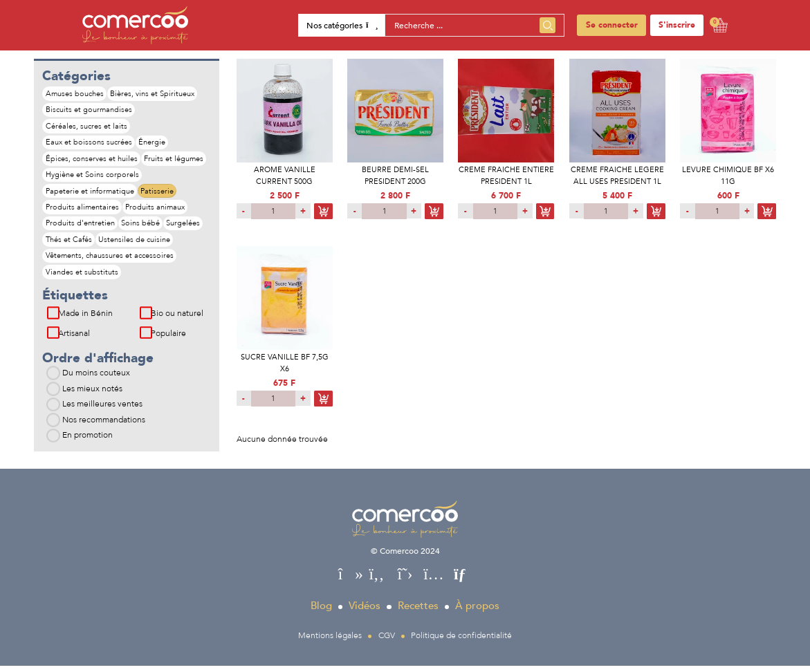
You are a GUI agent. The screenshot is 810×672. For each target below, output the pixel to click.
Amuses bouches (75, 94)
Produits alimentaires (82, 210)
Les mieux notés (92, 394)
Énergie (153, 143)
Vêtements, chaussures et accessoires (110, 260)
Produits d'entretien (80, 227)
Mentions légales (330, 641)
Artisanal (74, 339)
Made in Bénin (85, 319)
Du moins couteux (96, 379)
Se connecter (612, 25)
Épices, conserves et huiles (92, 160)
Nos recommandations (104, 425)
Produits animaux (156, 210)
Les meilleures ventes (102, 410)
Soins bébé (142, 227)
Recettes (418, 612)
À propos (477, 612)
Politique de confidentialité (461, 641)
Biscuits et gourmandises (89, 110)
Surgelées (186, 227)
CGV (387, 641)
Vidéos (365, 612)
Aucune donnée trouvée (282, 439)
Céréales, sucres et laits (86, 127)
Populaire (168, 339)
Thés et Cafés (69, 244)
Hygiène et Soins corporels (92, 177)
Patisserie (158, 193)
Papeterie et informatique (90, 193)
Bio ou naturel (177, 319)
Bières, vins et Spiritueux (154, 94)
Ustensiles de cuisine (136, 244)
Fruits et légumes (175, 160)
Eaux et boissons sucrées (89, 143)
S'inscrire (677, 25)
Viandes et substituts (82, 277)
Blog (321, 612)
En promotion (88, 441)
